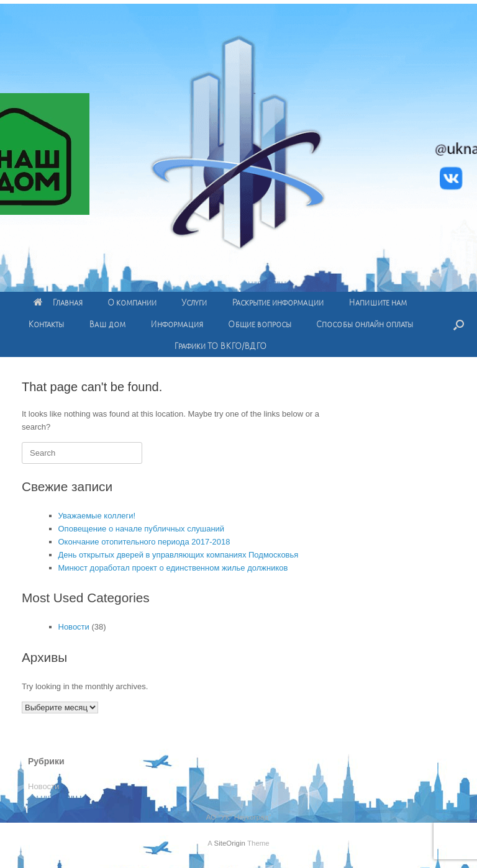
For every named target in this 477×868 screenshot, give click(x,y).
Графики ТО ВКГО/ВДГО (220, 346)
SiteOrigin (229, 843)
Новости (74, 627)
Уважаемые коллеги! (97, 516)
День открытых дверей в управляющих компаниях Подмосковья (179, 555)
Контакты (46, 324)
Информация (177, 324)
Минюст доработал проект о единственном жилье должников (173, 568)
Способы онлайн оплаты (365, 324)
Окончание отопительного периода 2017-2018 (144, 542)
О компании (132, 303)
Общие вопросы (260, 324)
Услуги (194, 303)
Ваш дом (107, 324)
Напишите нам (378, 303)
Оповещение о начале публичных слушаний (142, 529)
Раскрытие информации (278, 303)
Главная (58, 303)
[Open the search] (459, 324)
